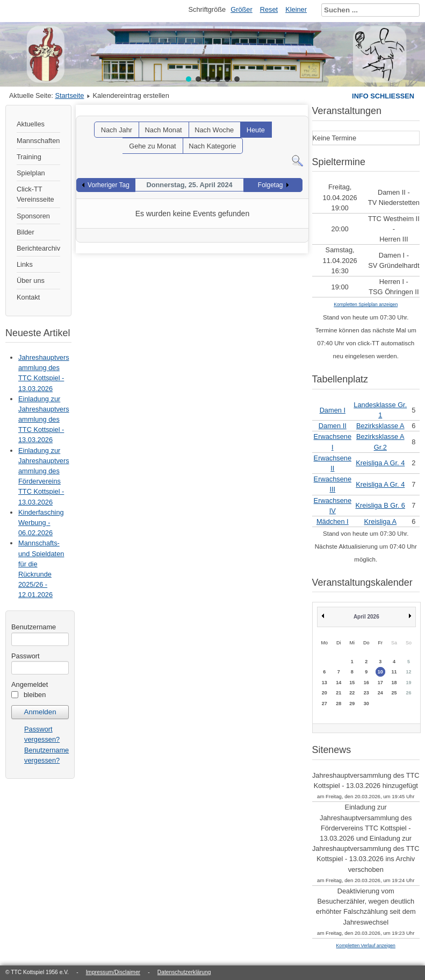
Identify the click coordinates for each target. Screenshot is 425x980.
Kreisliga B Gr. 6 (380, 505)
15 (352, 683)
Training (29, 157)
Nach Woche (214, 130)
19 (409, 683)
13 (325, 683)
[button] (189, 79)
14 (338, 683)
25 (394, 693)
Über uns (31, 280)
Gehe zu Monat (153, 146)
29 (352, 704)
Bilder (26, 232)
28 (338, 704)
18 (394, 683)
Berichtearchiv (38, 248)
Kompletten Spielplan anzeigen (366, 304)
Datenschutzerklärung (184, 972)
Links (25, 264)
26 (409, 693)
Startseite (69, 95)
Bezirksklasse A (380, 426)
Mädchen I (333, 521)
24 (380, 693)
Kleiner (296, 9)
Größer (242, 9)
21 (338, 693)
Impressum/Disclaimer (113, 972)
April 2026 (366, 617)
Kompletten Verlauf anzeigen (366, 946)
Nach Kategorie (212, 146)
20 (325, 693)
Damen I (333, 410)
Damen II (333, 426)
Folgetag (271, 185)
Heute (256, 130)
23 (366, 693)
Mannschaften (38, 141)
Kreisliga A (380, 521)
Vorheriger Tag (109, 185)
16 (366, 683)
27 (325, 704)
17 (380, 683)
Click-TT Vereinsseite (35, 194)
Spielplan (31, 173)
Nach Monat (164, 130)
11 (394, 672)
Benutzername (34, 627)
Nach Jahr (117, 130)
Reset (269, 9)
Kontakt (28, 297)
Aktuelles (31, 124)
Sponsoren (33, 216)
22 (352, 693)
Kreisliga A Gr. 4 (380, 463)
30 (366, 704)
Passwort (26, 656)
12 (409, 672)
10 (380, 672)
